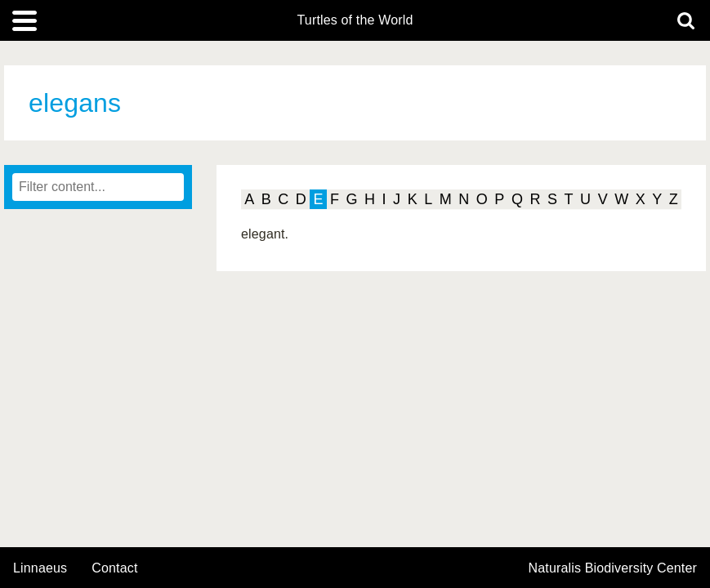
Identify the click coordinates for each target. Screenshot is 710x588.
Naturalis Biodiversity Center (613, 568)
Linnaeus (40, 568)
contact (114, 568)
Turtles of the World (355, 20)
